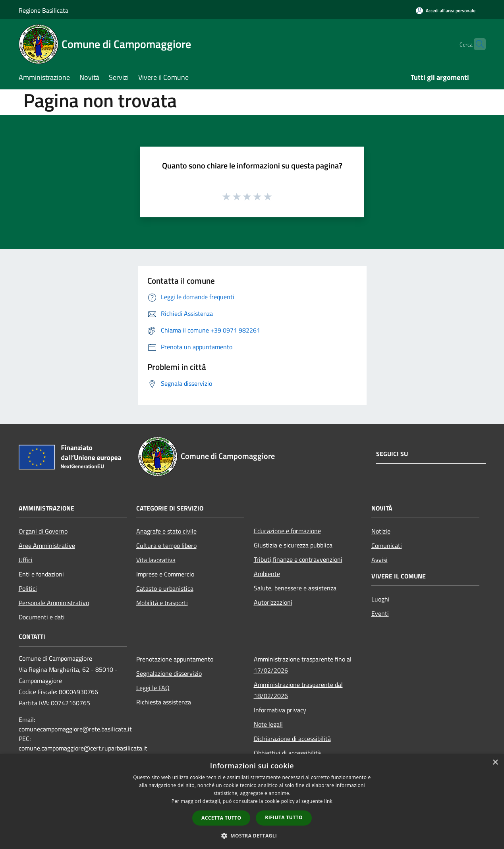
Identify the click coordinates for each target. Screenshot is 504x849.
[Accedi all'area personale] (446, 11)
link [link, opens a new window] (328, 801)
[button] (252, 835)
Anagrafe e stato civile (166, 531)
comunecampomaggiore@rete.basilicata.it (75, 729)
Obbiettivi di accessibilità (287, 753)
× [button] (495, 763)
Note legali (268, 724)
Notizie (381, 531)
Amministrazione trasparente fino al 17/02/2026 (303, 665)
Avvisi (379, 560)
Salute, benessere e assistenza (295, 588)
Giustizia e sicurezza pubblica (293, 545)
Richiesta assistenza (164, 702)
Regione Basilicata (43, 10)
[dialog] (252, 802)
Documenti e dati (42, 617)
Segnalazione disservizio (169, 673)
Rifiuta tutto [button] (284, 817)
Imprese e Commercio (165, 574)
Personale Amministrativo (54, 603)
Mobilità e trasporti (162, 603)
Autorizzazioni (273, 602)
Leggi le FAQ (153, 688)
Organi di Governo (43, 531)
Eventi (380, 613)
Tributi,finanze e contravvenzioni (298, 559)
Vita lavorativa (156, 560)
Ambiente (267, 574)
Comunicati (387, 545)
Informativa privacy (280, 710)
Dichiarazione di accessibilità (292, 739)
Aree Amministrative (47, 545)
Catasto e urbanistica (165, 588)
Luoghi (380, 599)
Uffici (26, 560)
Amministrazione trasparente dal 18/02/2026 (298, 690)
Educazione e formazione (287, 531)
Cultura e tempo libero (166, 545)
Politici (28, 588)
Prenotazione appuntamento (175, 659)
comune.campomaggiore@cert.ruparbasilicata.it (83, 748)
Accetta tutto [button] (221, 818)
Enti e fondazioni (41, 574)
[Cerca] (476, 44)
